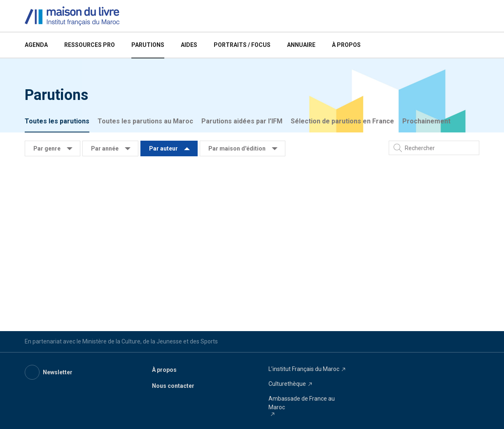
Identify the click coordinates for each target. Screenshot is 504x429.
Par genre (47, 148)
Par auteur (163, 148)
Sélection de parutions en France (342, 121)
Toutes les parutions (57, 121)
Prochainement (426, 121)
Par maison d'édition (237, 148)
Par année (105, 148)
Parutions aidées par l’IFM (242, 121)
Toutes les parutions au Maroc (145, 121)
